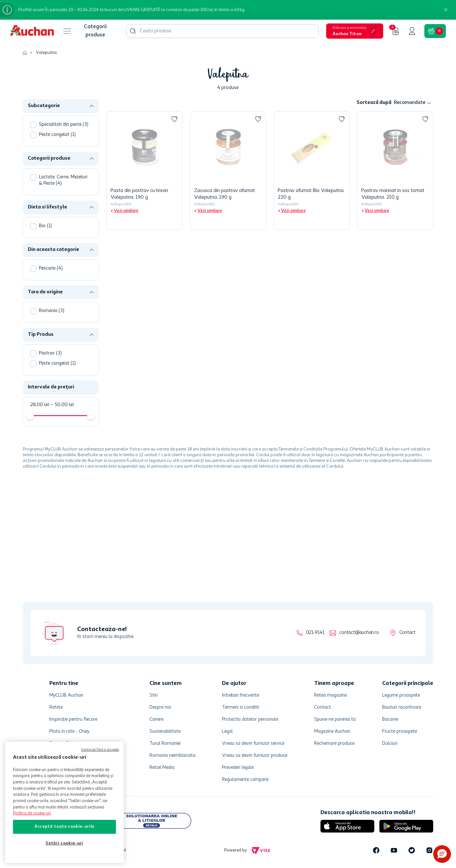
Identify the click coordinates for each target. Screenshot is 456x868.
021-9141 (315, 633)
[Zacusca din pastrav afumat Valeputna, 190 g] (228, 171)
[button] (355, 31)
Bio (45, 226)
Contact (407, 633)
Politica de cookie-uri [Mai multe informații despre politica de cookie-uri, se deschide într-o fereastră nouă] (32, 813)
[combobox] (222, 31)
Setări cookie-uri (64, 843)
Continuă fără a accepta (100, 750)
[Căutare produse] (133, 31)
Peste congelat (57, 135)
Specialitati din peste (64, 125)
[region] (64, 802)
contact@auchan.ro (359, 633)
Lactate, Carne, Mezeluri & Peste (63, 180)
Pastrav (50, 353)
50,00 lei (62, 405)
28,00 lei (40, 405)
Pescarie (51, 268)
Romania (52, 311)
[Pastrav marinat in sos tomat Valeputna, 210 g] (395, 171)
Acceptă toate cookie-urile (64, 827)
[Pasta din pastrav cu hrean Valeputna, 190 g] (144, 171)
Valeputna (46, 53)
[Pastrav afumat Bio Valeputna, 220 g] (312, 171)
